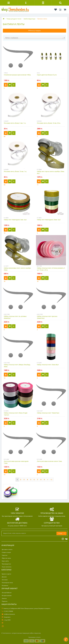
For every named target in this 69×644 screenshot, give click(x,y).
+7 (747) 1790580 (7, 611)
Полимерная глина (7, 583)
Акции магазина (7, 567)
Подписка (5, 601)
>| (51, 480)
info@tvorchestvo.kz (8, 614)
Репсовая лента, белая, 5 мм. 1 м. (15, 123)
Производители (6, 564)
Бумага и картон (6, 574)
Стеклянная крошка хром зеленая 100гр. (17, 75)
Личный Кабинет (7, 593)
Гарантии (5, 555)
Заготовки (5, 580)
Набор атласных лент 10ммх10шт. (48, 413)
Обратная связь (6, 558)
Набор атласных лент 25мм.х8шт (48, 365)
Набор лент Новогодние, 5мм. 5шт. (15, 220)
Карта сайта (5, 561)
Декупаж (4, 577)
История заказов (7, 596)
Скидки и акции (6, 552)
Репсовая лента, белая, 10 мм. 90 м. (49, 123)
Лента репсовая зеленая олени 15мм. (50, 461)
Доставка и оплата (7, 549)
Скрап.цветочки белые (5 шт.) (47, 75)
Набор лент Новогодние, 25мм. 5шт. (49, 220)
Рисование (5, 585)
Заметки (4, 598)
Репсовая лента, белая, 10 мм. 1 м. (15, 171)
